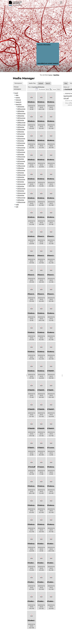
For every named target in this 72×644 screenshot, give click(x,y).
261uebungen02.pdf (34, 236)
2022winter (21, 186)
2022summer (21, 184)
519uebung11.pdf (52, 524)
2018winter (21, 168)
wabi (17, 204)
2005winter (21, 111)
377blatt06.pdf (42, 409)
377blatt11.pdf (32, 448)
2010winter (21, 132)
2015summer (21, 152)
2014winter (21, 150)
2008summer (21, 122)
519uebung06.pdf (43, 486)
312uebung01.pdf (33, 313)
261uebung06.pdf (43, 179)
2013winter (21, 145)
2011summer (21, 134)
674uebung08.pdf (53, 563)
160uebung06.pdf (53, 102)
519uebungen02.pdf (34, 544)
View (66, 83)
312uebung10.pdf (52, 351)
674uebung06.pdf (33, 563)
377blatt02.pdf (32, 390)
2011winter (21, 136)
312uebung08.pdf (43, 332)
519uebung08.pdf (33, 505)
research (19, 102)
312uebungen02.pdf (44, 371)
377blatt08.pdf (32, 428)
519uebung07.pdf (52, 486)
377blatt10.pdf (52, 428)
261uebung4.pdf (33, 217)
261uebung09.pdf (43, 198)
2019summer (21, 170)
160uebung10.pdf (52, 140)
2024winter (21, 195)
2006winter (21, 116)
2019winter (21, 173)
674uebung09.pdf (33, 582)
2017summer (21, 161)
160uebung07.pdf (33, 121)
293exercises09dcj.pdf (34, 294)
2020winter (21, 177)
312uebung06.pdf (52, 313)
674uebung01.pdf (43, 544)
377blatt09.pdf (42, 428)
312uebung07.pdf (33, 332)
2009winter (21, 127)
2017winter (21, 163)
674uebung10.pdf (33, 601)
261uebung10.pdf (43, 217)
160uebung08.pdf (43, 121)
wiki (17, 207)
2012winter (21, 141)
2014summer (21, 148)
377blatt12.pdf (42, 448)
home (50, 75)
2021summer (21, 179)
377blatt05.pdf (32, 409)
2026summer (21, 202)
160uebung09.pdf (52, 121)
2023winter (21, 191)
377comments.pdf (53, 448)
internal (18, 100)
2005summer (21, 109)
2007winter (21, 120)
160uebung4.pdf (42, 140)
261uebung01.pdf (52, 159)
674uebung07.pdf (43, 563)
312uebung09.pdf (52, 332)
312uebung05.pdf (43, 313)
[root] (16, 93)
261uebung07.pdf (52, 179)
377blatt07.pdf (52, 409)
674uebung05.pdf (53, 544)
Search (48, 83)
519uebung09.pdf (43, 505)
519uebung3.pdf (52, 505)
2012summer (21, 138)
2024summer (21, 193)
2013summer (21, 143)
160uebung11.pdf (33, 159)
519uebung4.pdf (33, 524)
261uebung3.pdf (52, 198)
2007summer (21, 118)
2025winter (21, 200)
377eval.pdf (32, 467)
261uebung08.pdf (33, 198)
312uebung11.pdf (33, 371)
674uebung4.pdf (52, 582)
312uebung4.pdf (42, 351)
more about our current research (48, 63)
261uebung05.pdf (33, 179)
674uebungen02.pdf (53, 601)
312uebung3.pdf (33, 351)
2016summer (21, 157)
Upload (41, 83)
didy (17, 95)
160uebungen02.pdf (44, 159)
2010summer (21, 129)
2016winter (21, 159)
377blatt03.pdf (42, 390)
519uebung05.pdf (33, 486)
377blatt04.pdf (52, 390)
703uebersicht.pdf (33, 620)
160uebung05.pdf (43, 102)
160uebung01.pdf (33, 102)
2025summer (21, 198)
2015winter (21, 154)
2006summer (21, 113)
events (18, 97)
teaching (56, 75)
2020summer (21, 175)
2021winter (21, 182)
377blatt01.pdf (52, 371)
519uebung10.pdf (43, 524)
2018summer (21, 166)
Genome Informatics (44, 45)
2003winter (21, 107)
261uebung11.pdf (52, 217)
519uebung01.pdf (52, 467)
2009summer (21, 125)
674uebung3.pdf (42, 582)
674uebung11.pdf (43, 601)
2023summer (21, 189)
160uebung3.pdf (33, 140)
